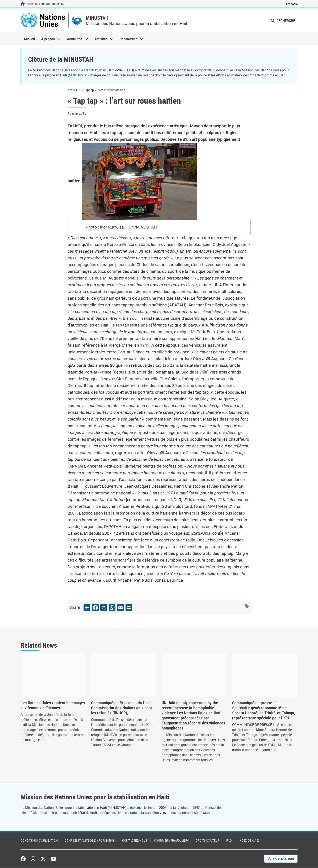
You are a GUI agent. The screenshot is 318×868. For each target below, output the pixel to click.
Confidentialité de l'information (90, 841)
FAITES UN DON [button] (281, 859)
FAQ (229, 841)
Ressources (130, 39)
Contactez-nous (135, 841)
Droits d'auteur (207, 841)
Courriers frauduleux (171, 841)
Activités (102, 39)
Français (292, 4)
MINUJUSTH (78, 75)
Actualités (76, 39)
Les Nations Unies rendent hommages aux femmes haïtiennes (53, 706)
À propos (49, 39)
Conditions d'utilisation (39, 841)
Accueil (29, 39)
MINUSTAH (98, 18)
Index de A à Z (249, 841)
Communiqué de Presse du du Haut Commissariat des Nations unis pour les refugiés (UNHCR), (122, 708)
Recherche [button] (283, 21)
